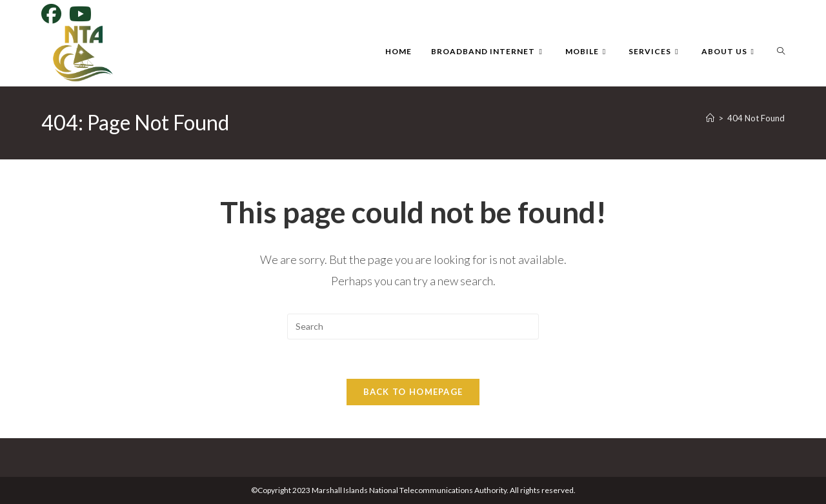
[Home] (710, 118)
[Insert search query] (413, 327)
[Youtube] (80, 14)
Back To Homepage (413, 392)
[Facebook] (53, 14)
